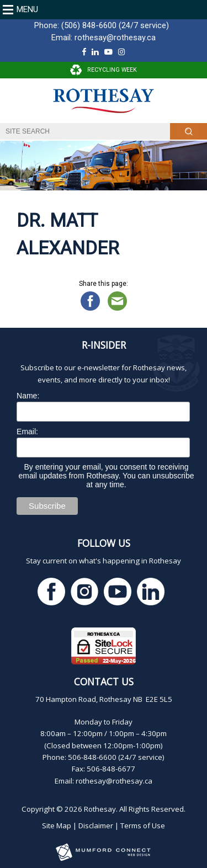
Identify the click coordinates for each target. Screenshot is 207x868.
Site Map (57, 826)
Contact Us (104, 681)
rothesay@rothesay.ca (115, 38)
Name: (28, 396)
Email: (27, 432)
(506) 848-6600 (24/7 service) (115, 25)
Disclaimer (96, 826)
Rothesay (100, 809)
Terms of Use (143, 826)
